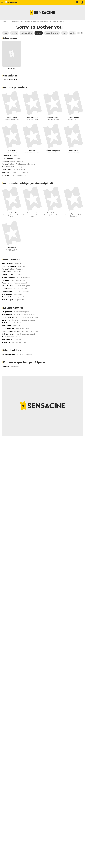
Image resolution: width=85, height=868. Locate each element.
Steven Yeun (7, 156)
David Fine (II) (7, 170)
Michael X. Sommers (53, 150)
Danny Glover (73, 150)
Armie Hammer (8, 158)
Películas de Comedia (29, 22)
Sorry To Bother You (42, 22)
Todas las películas (17, 22)
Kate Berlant (32, 150)
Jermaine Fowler (53, 117)
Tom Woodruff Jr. (8, 167)
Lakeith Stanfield (12, 117)
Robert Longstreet (9, 161)
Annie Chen (6, 175)
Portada (4, 22)
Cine (9, 22)
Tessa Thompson (32, 117)
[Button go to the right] (82, 33)
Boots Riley (12, 68)
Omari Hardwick (73, 117)
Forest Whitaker (8, 164)
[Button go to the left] (78, 33)
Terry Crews (12, 150)
